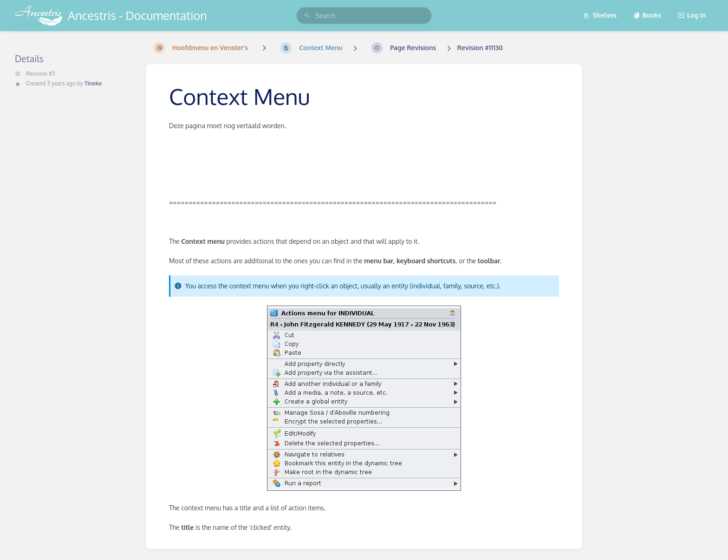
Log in (692, 15)
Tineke (93, 83)
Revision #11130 (480, 48)
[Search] (307, 16)
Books (647, 15)
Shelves (600, 15)
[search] (364, 16)
